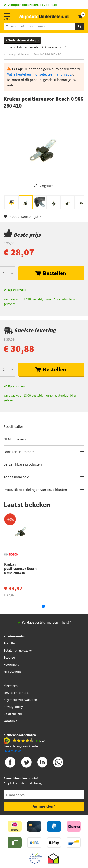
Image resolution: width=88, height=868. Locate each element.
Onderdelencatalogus (22, 40)
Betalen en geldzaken (19, 650)
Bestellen (51, 273)
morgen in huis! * (46, 622)
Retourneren (12, 664)
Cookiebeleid (13, 714)
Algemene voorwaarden (20, 700)
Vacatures (10, 721)
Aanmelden (44, 806)
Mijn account (12, 671)
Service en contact (16, 693)
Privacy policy (13, 707)
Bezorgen (10, 657)
